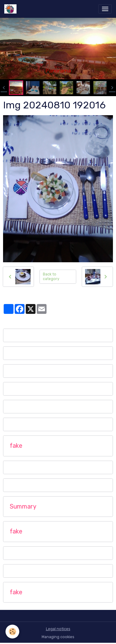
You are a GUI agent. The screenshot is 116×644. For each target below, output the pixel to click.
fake (16, 446)
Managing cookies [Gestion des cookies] (58, 637)
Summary (23, 507)
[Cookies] (12, 632)
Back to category (51, 277)
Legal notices (58, 629)
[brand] (11, 9)
